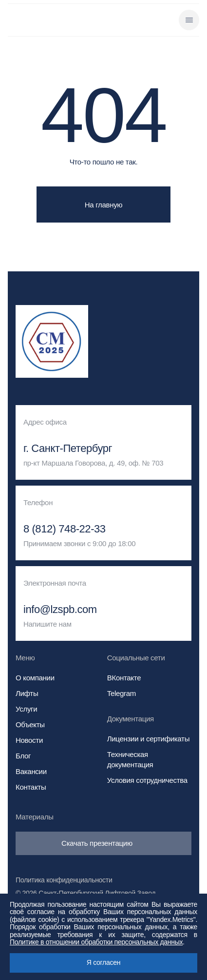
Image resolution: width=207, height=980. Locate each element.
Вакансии (31, 771)
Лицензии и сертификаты (148, 739)
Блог (23, 756)
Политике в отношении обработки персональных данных (96, 942)
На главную (104, 205)
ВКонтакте (124, 678)
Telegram (122, 693)
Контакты (31, 787)
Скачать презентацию (103, 843)
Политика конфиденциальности (64, 880)
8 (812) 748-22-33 (65, 529)
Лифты (27, 693)
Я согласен (103, 962)
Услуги (26, 709)
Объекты (30, 725)
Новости (29, 740)
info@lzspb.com (60, 610)
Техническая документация (130, 759)
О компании (35, 678)
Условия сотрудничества (147, 780)
